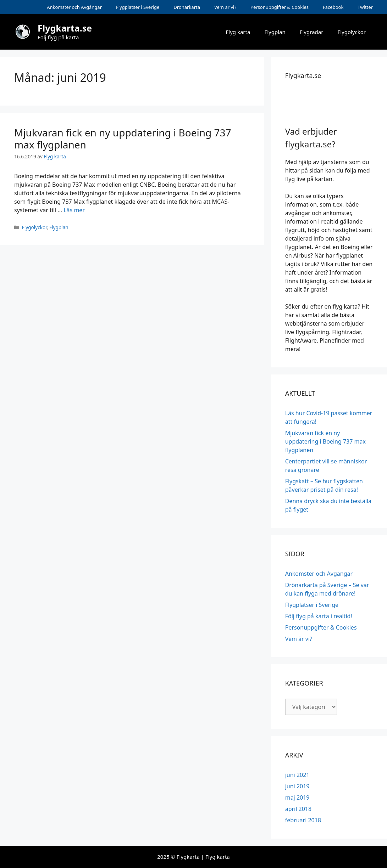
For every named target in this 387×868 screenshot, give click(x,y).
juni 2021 (297, 775)
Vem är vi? (225, 7)
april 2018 (298, 809)
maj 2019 (297, 797)
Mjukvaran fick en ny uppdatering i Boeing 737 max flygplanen (123, 139)
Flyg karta (238, 32)
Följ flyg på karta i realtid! (319, 616)
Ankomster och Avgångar (74, 7)
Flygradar (312, 32)
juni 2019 (297, 786)
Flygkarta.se (65, 28)
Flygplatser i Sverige (138, 7)
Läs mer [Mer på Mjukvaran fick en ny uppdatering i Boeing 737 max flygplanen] (74, 210)
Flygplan (275, 32)
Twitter (365, 7)
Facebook (333, 7)
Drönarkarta (187, 7)
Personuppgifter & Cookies (280, 7)
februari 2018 (303, 820)
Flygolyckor (352, 32)
